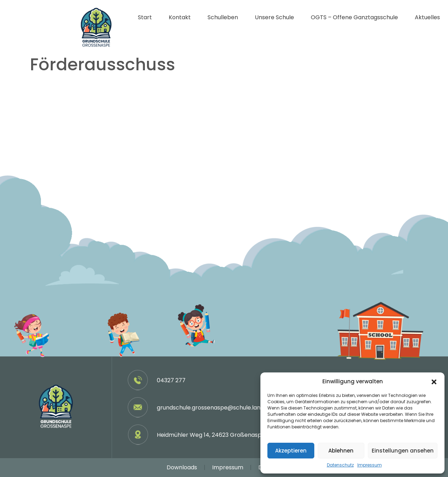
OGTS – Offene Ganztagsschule (354, 17)
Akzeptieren (291, 451)
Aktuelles (427, 17)
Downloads (182, 467)
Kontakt (180, 17)
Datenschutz (340, 465)
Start (145, 17)
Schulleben (223, 17)
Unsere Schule (274, 17)
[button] (434, 382)
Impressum (370, 465)
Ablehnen (341, 451)
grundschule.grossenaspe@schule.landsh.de (218, 408)
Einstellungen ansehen (403, 451)
